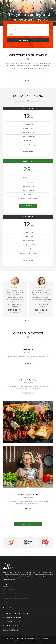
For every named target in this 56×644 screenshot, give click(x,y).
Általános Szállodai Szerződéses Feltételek (16, 598)
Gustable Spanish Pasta (28, 495)
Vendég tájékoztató (9, 590)
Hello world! (28, 349)
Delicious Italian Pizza (28, 380)
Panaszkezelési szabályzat (11, 594)
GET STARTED (28, 152)
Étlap (12, 641)
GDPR (5, 602)
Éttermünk (21, 641)
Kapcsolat (32, 641)
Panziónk (43, 641)
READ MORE (28, 363)
